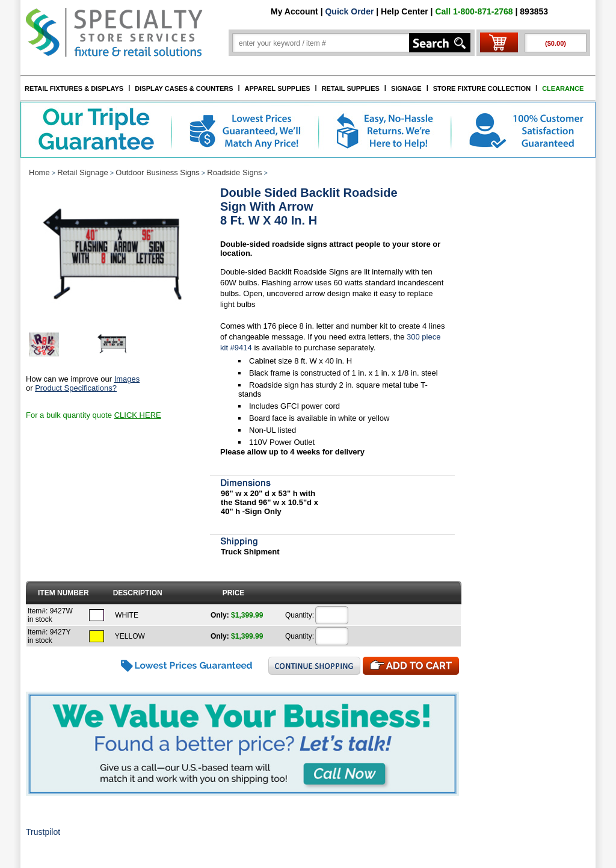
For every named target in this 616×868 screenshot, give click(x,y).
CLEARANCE (563, 88)
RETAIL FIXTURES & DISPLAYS (74, 88)
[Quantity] (332, 615)
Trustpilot (43, 832)
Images (127, 379)
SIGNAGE (406, 88)
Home (39, 172)
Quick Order (349, 11)
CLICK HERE (138, 415)
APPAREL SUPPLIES (278, 88)
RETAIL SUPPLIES (351, 88)
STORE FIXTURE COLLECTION (482, 88)
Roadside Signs (234, 172)
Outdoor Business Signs (157, 172)
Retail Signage (83, 172)
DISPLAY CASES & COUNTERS (184, 88)
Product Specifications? (76, 388)
